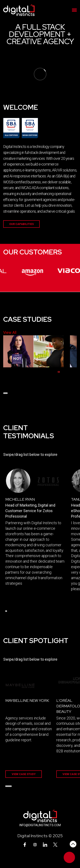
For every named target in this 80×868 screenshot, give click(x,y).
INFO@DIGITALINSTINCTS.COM (40, 825)
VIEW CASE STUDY (24, 774)
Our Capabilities (21, 224)
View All (10, 332)
